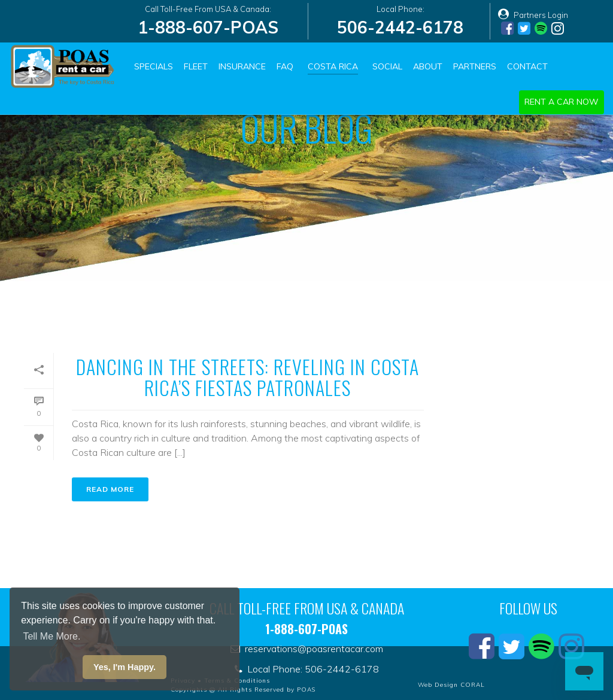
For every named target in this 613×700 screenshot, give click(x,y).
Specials (154, 66)
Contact (527, 66)
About (428, 66)
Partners (475, 66)
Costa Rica (333, 66)
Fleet (196, 66)
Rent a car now (562, 102)
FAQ (285, 66)
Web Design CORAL (451, 685)
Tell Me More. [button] (51, 636)
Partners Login (533, 15)
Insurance (242, 66)
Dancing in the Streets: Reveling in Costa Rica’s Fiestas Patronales (248, 377)
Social (387, 66)
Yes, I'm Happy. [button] (125, 667)
